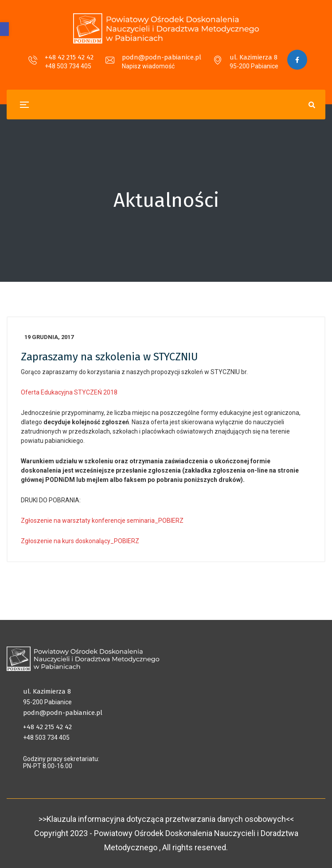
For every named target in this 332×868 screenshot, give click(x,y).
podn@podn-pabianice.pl (162, 57)
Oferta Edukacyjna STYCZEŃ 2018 (69, 392)
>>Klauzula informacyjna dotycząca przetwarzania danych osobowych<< (166, 819)
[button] (4, 29)
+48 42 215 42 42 (69, 57)
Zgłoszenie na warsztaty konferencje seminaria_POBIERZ (102, 521)
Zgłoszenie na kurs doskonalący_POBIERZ (80, 541)
